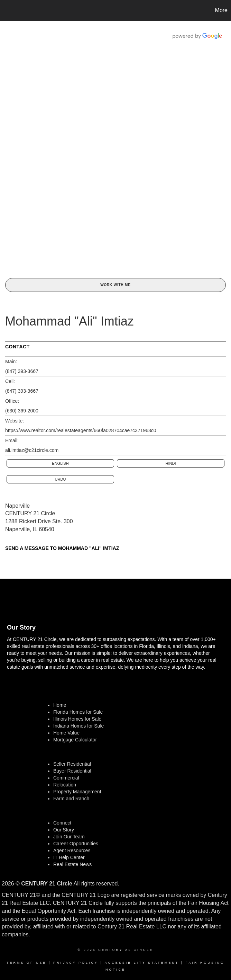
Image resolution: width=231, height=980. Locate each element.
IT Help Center (69, 857)
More (221, 10)
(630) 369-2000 (22, 411)
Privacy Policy (76, 963)
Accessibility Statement (142, 963)
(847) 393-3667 (22, 371)
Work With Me (115, 285)
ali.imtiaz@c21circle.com (32, 450)
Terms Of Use (27, 963)
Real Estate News (72, 864)
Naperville (17, 506)
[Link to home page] (9, 10)
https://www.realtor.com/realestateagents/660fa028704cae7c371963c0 (81, 430)
